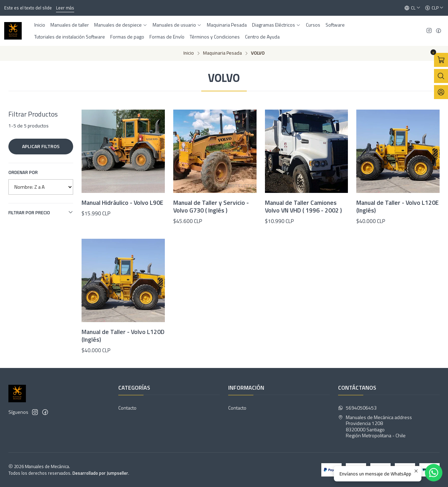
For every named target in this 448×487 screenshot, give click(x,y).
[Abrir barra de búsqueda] (441, 76)
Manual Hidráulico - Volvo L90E (122, 203)
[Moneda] (434, 8)
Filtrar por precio (41, 213)
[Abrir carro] (441, 60)
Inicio (189, 53)
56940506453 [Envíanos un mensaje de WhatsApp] (357, 408)
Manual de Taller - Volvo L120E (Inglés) (397, 207)
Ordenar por (23, 172)
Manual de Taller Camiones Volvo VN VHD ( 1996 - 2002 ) (303, 207)
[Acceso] (441, 92)
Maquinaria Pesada (222, 53)
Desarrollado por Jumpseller (100, 473)
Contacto (127, 408)
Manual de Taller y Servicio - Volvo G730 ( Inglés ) (211, 207)
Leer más (65, 8)
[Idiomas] (412, 8)
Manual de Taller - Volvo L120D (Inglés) (123, 368)
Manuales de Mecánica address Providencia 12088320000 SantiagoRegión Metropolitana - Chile (375, 426)
